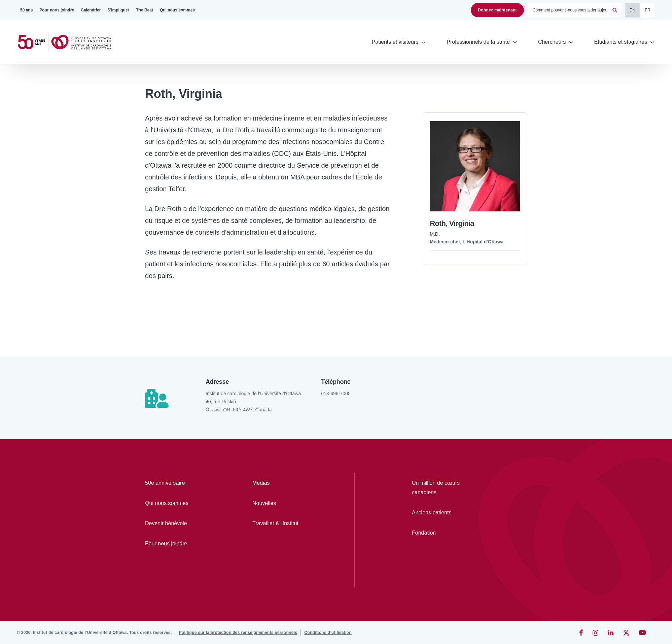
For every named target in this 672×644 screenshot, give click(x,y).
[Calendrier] (91, 10)
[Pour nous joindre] (57, 10)
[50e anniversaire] (179, 483)
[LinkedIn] (611, 633)
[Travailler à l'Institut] (287, 523)
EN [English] (632, 10)
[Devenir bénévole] (179, 523)
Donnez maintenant (497, 10)
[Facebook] (581, 633)
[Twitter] (626, 633)
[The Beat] (145, 10)
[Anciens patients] (444, 513)
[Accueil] (67, 42)
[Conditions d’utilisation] (328, 633)
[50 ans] (26, 10)
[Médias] (287, 483)
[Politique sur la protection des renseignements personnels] (238, 633)
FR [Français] (648, 10)
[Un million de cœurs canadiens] (444, 488)
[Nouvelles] (287, 503)
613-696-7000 (336, 394)
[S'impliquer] (118, 10)
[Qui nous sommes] (177, 10)
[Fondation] (444, 533)
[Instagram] (595, 633)
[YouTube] (642, 633)
